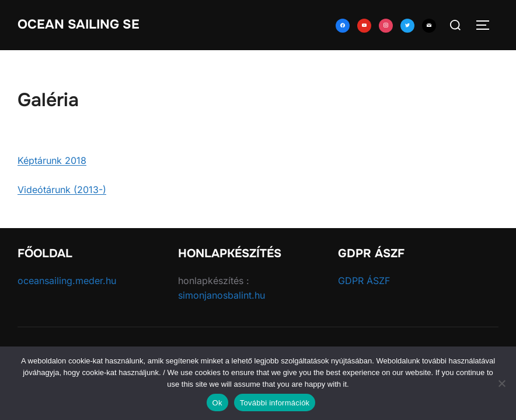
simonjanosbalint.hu (222, 295)
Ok (217, 403)
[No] (501, 383)
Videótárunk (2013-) (62, 190)
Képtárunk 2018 (52, 160)
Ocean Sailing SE (79, 24)
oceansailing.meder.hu (67, 281)
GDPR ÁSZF (364, 281)
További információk (275, 403)
